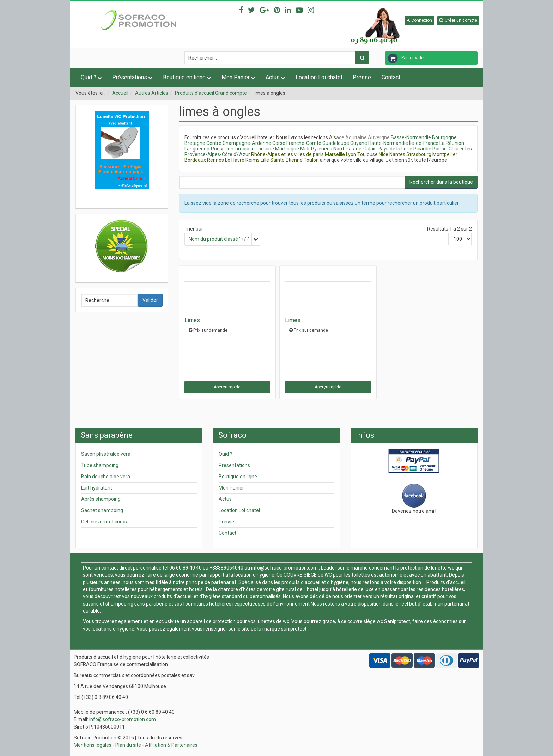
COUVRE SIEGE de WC (308, 575)
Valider (150, 300)
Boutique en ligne (184, 77)
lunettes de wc (273, 621)
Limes (192, 320)
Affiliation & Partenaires (171, 745)
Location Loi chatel (319, 77)
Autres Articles (152, 93)
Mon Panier (236, 77)
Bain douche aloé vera (106, 477)
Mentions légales (93, 745)
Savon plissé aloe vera (106, 454)
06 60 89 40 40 (186, 568)
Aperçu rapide (227, 387)
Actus (273, 77)
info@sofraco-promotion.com (284, 568)
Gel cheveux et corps (104, 522)
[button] (419, 21)
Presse (362, 77)
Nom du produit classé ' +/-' (219, 239)
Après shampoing (101, 499)
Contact (391, 77)
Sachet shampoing (102, 510)
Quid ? (89, 77)
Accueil (120, 93)
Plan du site (128, 745)
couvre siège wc (366, 621)
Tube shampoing (100, 465)
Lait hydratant (97, 488)
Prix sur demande (210, 330)
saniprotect (294, 629)
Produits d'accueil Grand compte (211, 93)
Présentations (130, 77)
